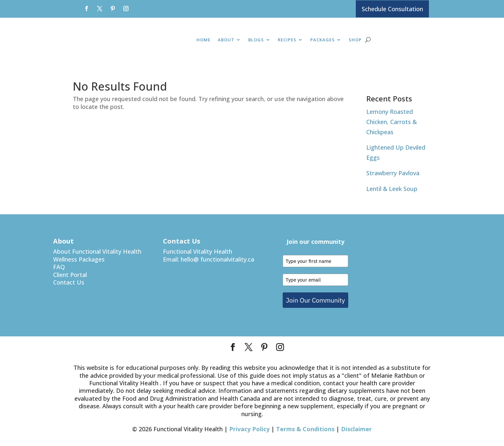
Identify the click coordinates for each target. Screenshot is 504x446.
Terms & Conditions (305, 429)
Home (203, 40)
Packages (323, 40)
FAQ (59, 267)
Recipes (287, 40)
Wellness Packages (79, 259)
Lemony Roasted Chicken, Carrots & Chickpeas (392, 122)
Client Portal (70, 275)
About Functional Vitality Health (97, 252)
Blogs (256, 40)
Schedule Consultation (392, 9)
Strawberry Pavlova (393, 173)
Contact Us (69, 282)
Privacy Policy (249, 429)
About (226, 40)
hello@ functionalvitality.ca (217, 259)
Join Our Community (315, 300)
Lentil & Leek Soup (392, 189)
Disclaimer (356, 429)
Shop (355, 40)
